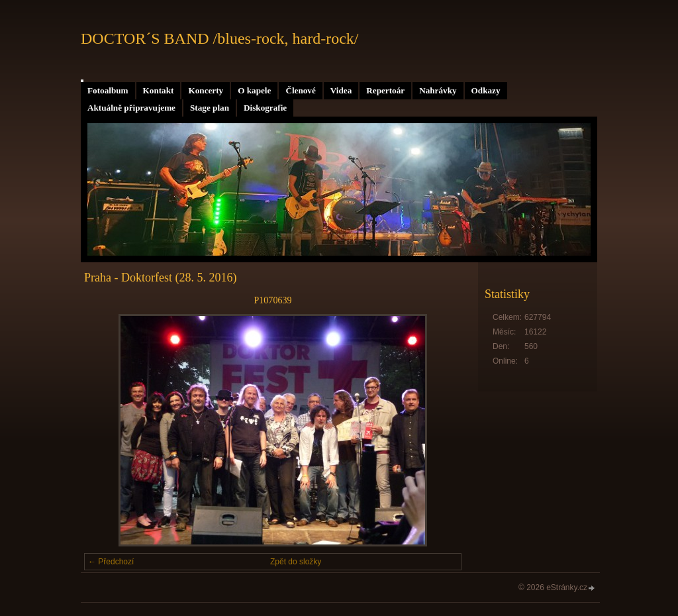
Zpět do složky (296, 562)
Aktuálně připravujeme (131, 108)
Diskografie (265, 108)
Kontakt (159, 90)
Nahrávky (438, 90)
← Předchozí (111, 562)
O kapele (254, 90)
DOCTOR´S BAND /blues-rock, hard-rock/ (220, 38)
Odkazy (486, 90)
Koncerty (206, 90)
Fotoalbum (108, 90)
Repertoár (385, 90)
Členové (300, 90)
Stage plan (210, 108)
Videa (341, 90)
